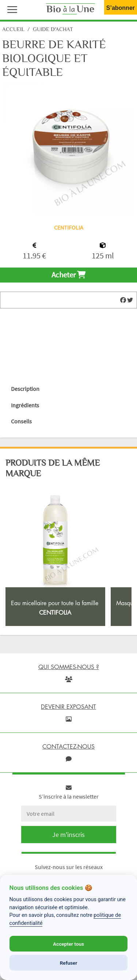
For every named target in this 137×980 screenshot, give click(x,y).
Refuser (69, 963)
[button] (11, 9)
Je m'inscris (68, 835)
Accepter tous (68, 944)
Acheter (68, 275)
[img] (123, 300)
